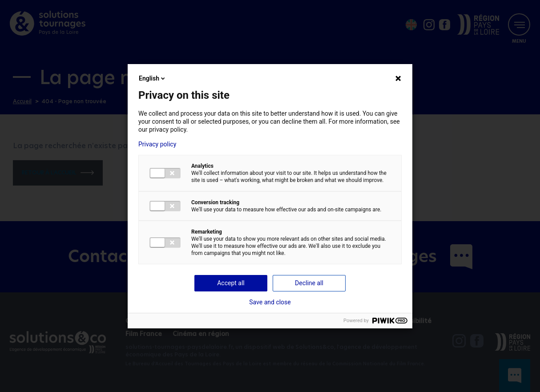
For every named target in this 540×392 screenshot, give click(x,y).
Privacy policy (157, 144)
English (153, 78)
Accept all (231, 283)
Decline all (309, 283)
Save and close (270, 302)
